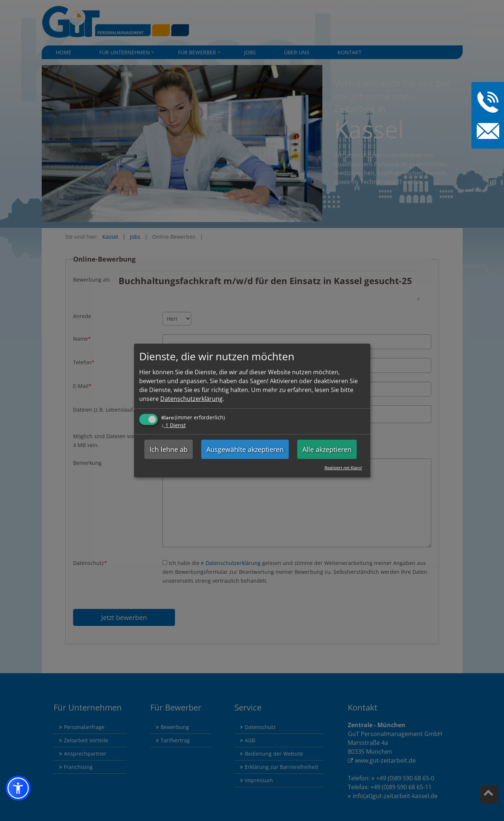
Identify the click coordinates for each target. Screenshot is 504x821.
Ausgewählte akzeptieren (245, 449)
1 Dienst (174, 425)
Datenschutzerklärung (191, 399)
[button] (18, 788)
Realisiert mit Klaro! (343, 468)
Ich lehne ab (169, 449)
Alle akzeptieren (327, 449)
